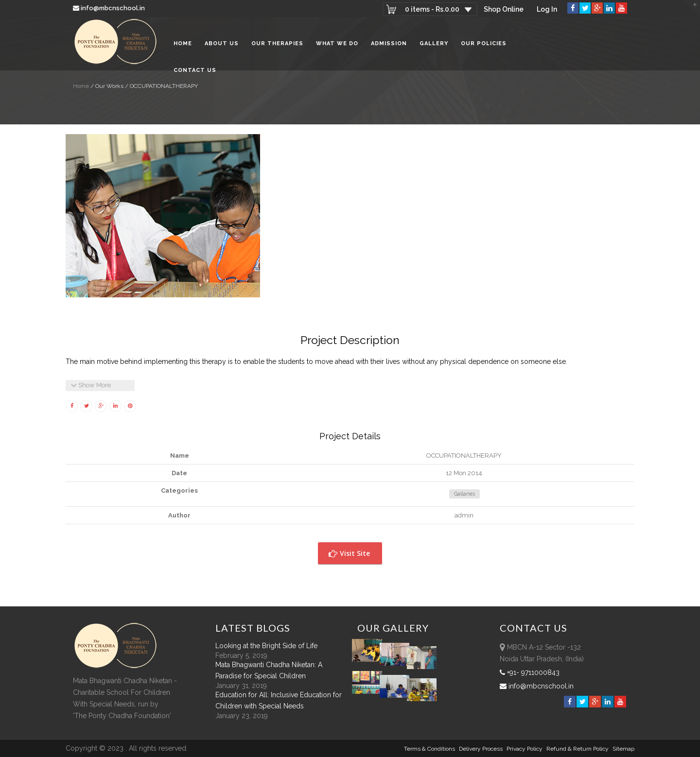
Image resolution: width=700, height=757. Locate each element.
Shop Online (503, 9)
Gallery (434, 43)
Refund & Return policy (577, 749)
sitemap (623, 749)
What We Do (337, 43)
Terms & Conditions (429, 749)
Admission (389, 43)
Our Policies (484, 43)
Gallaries (464, 494)
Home (183, 43)
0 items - (432, 9)
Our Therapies (277, 43)
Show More (91, 385)
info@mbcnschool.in (110, 8)
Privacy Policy (525, 749)
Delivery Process (481, 749)
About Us (222, 43)
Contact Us (195, 70)
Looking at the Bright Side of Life (266, 646)
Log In (547, 9)
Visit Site (349, 553)
